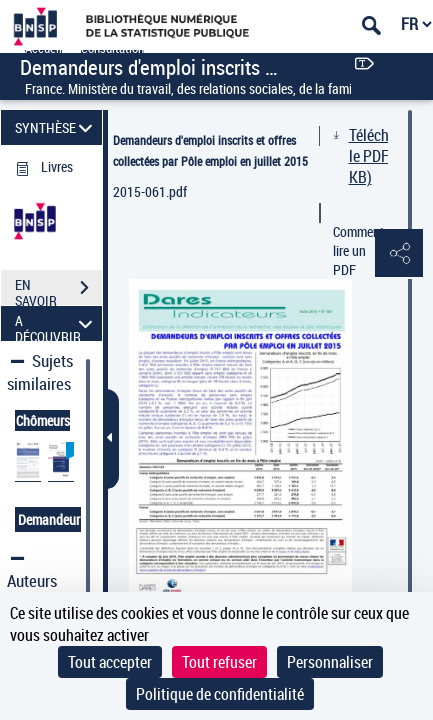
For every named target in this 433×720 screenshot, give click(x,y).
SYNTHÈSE (57, 127)
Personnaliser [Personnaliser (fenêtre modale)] (330, 662)
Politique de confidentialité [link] (220, 694)
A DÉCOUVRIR (57, 323)
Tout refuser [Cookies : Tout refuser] (219, 662)
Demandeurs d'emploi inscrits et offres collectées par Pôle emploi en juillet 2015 (210, 150)
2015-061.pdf (150, 191)
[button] (398, 254)
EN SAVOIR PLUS (58, 290)
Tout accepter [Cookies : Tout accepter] (110, 662)
